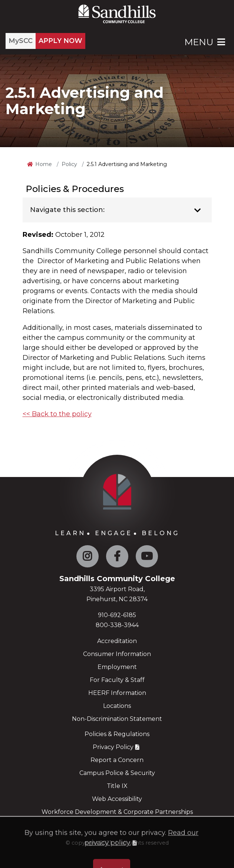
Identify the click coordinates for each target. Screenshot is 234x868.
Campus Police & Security (117, 773)
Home (44, 164)
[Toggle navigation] (198, 211)
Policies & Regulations (117, 734)
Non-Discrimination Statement (117, 719)
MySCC (21, 41)
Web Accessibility (117, 799)
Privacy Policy (113, 747)
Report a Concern (117, 760)
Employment (117, 667)
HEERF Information (117, 693)
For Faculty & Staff (117, 680)
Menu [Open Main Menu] (205, 42)
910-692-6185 (117, 615)
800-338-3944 (117, 625)
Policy (69, 164)
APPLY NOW (60, 41)
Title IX (117, 786)
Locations (117, 706)
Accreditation (117, 641)
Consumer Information (117, 654)
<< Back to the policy (57, 414)
